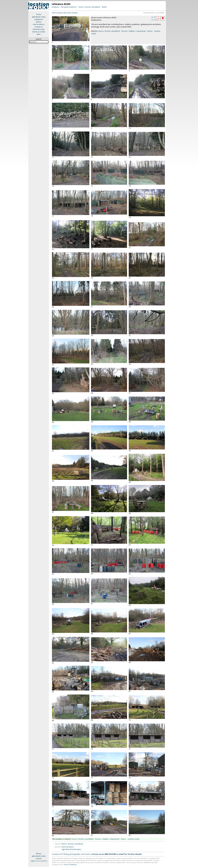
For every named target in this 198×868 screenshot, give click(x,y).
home (39, 14)
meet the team (39, 29)
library (39, 22)
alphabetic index (39, 17)
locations (55, 7)
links (39, 34)
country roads (133, 839)
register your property (39, 861)
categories (39, 19)
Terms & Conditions (70, 864)
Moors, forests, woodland (72, 844)
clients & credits (39, 32)
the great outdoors (69, 7)
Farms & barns (68, 847)
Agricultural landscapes (71, 849)
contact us (39, 27)
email (121, 854)
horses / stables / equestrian (134, 31)
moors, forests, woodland (89, 7)
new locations (39, 24)
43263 (104, 7)
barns (150, 31)
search (39, 858)
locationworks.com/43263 (154, 13)
